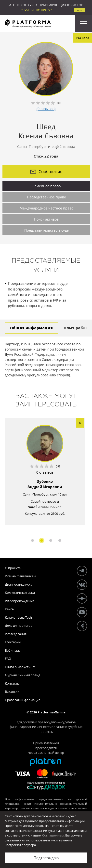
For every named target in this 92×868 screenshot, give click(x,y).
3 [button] (51, 540)
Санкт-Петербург (32, 146)
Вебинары (13, 650)
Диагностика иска (19, 584)
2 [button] (42, 540)
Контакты (12, 683)
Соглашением (53, 835)
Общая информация (31, 328)
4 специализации (48, 506)
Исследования (16, 634)
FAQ (8, 659)
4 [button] (60, 540)
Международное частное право (46, 208)
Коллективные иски (20, 593)
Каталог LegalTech (18, 617)
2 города (67, 146)
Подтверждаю (46, 858)
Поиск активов (46, 219)
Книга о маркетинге (20, 667)
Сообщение (46, 171)
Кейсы (10, 609)
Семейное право (46, 186)
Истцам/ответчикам (20, 576)
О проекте (13, 568)
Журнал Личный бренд (22, 675)
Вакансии (12, 691)
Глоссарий (13, 642)
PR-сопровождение (20, 601)
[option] (45, 472)
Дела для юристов (19, 626)
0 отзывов (45, 472)
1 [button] (33, 540)
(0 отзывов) (46, 109)
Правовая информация (23, 700)
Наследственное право (46, 197)
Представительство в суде (46, 230)
